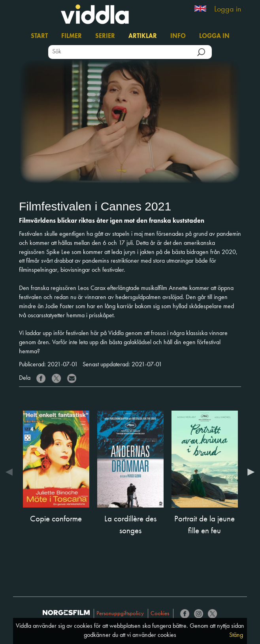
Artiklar (143, 36)
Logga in (228, 9)
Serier (105, 36)
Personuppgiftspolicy (120, 614)
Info (178, 36)
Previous (11, 472)
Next (249, 472)
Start (39, 36)
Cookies (160, 614)
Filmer (72, 36)
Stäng (236, 635)
